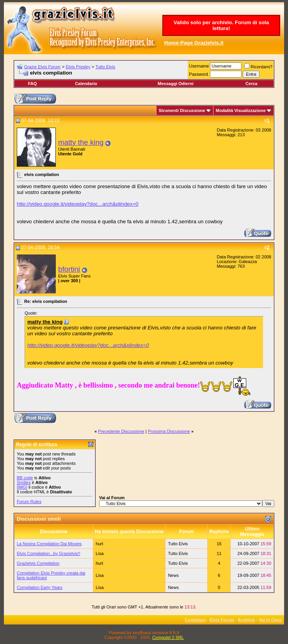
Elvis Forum (222, 620)
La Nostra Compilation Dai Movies (49, 544)
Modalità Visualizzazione (241, 110)
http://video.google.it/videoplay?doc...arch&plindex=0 (78, 204)
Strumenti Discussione (182, 110)
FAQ (33, 84)
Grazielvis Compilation (38, 563)
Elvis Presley (78, 67)
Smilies (24, 482)
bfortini (69, 269)
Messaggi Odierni (176, 84)
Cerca (252, 84)
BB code (25, 478)
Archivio (247, 620)
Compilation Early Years (40, 587)
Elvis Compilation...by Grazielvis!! (49, 553)
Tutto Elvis (105, 67)
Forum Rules (29, 502)
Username (199, 66)
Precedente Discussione (121, 431)
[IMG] (22, 487)
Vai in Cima (270, 620)
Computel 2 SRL (168, 637)
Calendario (86, 84)
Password (199, 74)
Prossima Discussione (169, 431)
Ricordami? (258, 67)
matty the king (81, 142)
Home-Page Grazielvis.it (194, 43)
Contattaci (196, 620)
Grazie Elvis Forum (43, 67)
